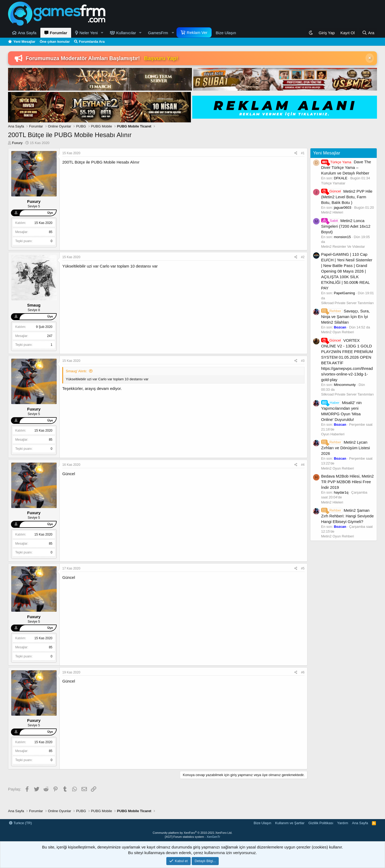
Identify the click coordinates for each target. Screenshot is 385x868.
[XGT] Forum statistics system (193, 837)
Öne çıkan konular (55, 42)
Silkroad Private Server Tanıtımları (347, 303)
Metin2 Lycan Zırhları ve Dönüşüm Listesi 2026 (346, 448)
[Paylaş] (296, 153)
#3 (303, 361)
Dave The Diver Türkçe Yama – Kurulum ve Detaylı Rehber (346, 167)
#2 (303, 257)
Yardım (343, 823)
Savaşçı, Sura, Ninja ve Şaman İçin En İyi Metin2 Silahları (345, 317)
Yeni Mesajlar (24, 42)
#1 (303, 153)
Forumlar (58, 33)
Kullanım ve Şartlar (290, 823)
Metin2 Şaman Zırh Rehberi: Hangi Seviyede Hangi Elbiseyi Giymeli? (347, 516)
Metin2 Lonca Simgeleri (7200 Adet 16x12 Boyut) (346, 226)
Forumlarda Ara (92, 42)
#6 (303, 672)
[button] (102, 33)
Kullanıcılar (126, 33)
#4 (303, 465)
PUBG (97, 162)
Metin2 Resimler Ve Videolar (343, 247)
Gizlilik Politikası (321, 823)
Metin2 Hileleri (332, 212)
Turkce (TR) (20, 823)
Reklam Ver (197, 32)
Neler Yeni (88, 33)
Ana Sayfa (27, 33)
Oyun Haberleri (333, 434)
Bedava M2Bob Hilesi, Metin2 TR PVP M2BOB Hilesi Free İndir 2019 (347, 482)
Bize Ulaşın (226, 33)
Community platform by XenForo (192, 833)
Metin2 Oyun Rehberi (338, 332)
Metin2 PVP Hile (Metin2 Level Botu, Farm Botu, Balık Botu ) (347, 197)
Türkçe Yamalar (333, 183)
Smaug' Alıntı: (76, 371)
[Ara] (368, 33)
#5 (303, 568)
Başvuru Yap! (161, 58)
